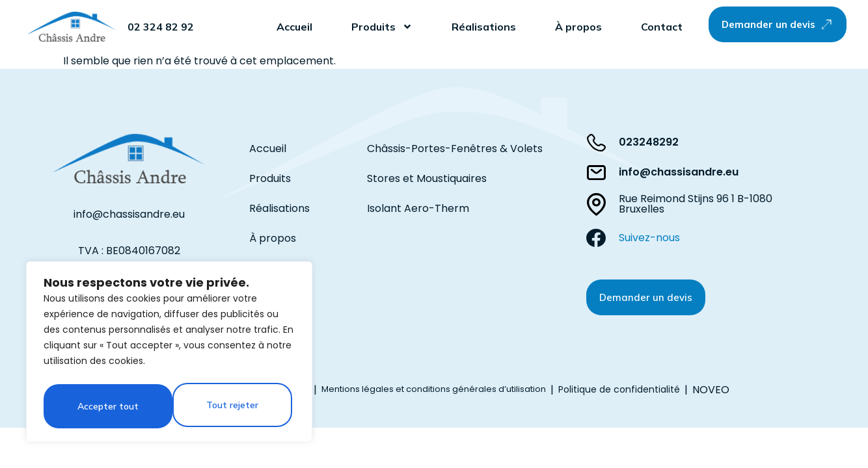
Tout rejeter (103, 406)
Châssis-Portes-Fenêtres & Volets (455, 149)
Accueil (294, 27)
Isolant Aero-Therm (418, 208)
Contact (662, 27)
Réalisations (484, 27)
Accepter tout (231, 406)
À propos (578, 27)
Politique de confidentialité (619, 389)
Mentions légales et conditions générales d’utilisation (434, 389)
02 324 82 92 (161, 27)
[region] (169, 354)
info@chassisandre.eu (129, 214)
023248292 (649, 142)
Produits (382, 27)
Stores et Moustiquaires (427, 178)
